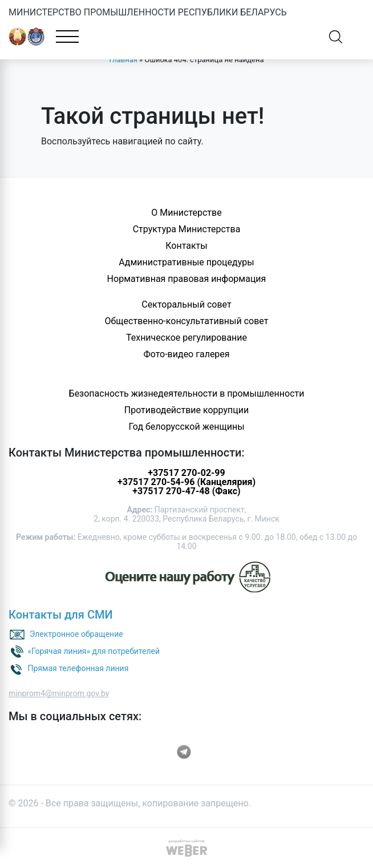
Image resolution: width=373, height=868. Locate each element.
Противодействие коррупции (187, 410)
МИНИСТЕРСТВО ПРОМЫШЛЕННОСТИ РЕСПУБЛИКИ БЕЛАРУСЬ (148, 12)
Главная (123, 60)
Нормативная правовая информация (187, 279)
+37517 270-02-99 (186, 473)
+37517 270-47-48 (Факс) (186, 491)
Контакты (186, 246)
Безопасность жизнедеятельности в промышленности (187, 393)
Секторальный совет (186, 304)
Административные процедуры (186, 262)
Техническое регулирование (186, 338)
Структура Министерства (187, 229)
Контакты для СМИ (61, 615)
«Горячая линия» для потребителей (94, 651)
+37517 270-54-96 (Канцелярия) (186, 482)
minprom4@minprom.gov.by (59, 693)
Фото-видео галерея (186, 354)
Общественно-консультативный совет (187, 321)
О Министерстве (186, 213)
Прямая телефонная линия (78, 668)
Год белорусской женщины (186, 427)
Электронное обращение (76, 633)
